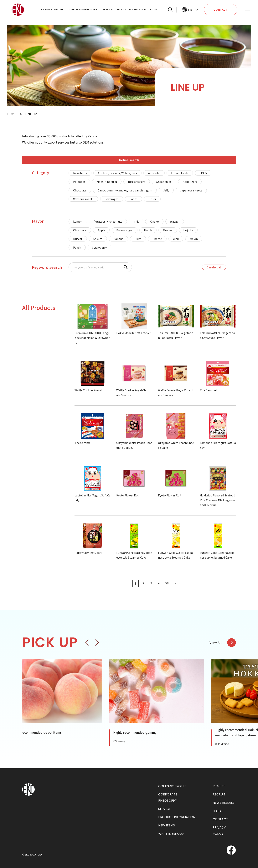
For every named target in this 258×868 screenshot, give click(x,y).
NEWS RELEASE (224, 803)
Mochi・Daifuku (107, 182)
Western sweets (83, 199)
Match (148, 230)
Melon (194, 239)
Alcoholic (154, 173)
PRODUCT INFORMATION (131, 10)
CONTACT (221, 10)
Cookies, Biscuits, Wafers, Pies (117, 173)
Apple (101, 230)
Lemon (78, 221)
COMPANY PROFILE (52, 10)
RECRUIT (219, 794)
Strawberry (99, 247)
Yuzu (176, 239)
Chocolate (80, 190)
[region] (147, 186)
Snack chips (164, 182)
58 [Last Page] (167, 583)
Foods (134, 199)
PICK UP (219, 786)
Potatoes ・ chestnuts (108, 221)
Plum (138, 239)
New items (80, 173)
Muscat (78, 239)
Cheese (157, 239)
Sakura (98, 239)
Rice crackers (137, 182)
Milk (136, 221)
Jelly (166, 190)
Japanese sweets (191, 190)
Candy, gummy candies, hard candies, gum (125, 190)
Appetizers (190, 182)
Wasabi (175, 221)
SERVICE (108, 10)
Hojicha (188, 230)
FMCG (203, 173)
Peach (77, 247)
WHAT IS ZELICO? (171, 834)
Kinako (154, 221)
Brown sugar (125, 230)
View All (216, 642)
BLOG (153, 10)
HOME (12, 114)
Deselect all (214, 267)
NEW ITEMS (167, 825)
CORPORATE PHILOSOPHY (83, 10)
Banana (118, 239)
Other (152, 199)
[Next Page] (175, 583)
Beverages (112, 199)
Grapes (168, 230)
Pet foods (79, 182)
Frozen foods (180, 173)
